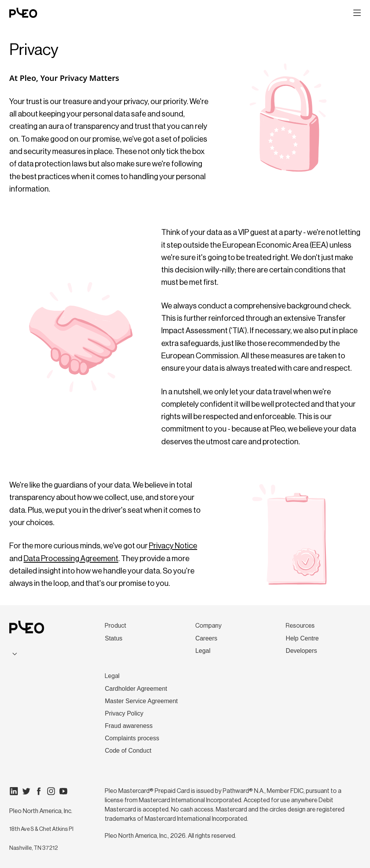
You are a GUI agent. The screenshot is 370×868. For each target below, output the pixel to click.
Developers (301, 651)
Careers (206, 638)
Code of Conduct (128, 751)
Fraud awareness (129, 726)
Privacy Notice (173, 546)
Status (113, 638)
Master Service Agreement (141, 701)
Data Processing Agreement (71, 559)
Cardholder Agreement (136, 689)
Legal (203, 651)
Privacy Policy (124, 713)
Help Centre (302, 638)
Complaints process (132, 738)
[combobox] (42, 654)
